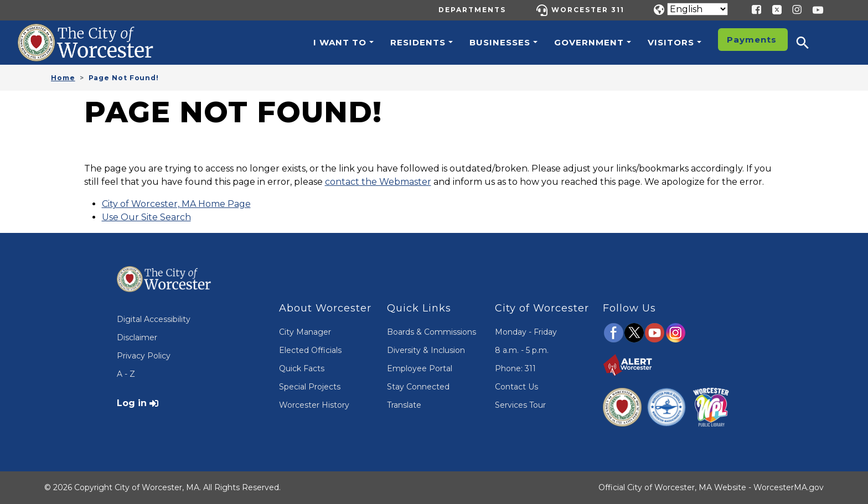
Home (63, 78)
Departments (472, 10)
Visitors (671, 42)
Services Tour (520, 405)
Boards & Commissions (432, 332)
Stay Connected (418, 387)
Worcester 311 (588, 10)
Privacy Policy (144, 356)
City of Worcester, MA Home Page (176, 204)
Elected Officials (310, 350)
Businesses (500, 42)
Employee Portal (420, 368)
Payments (752, 40)
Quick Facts (302, 368)
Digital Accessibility (154, 319)
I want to (340, 42)
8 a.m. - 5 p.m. (522, 350)
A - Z (126, 374)
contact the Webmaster (378, 182)
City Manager (305, 332)
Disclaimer (137, 337)
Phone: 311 (515, 368)
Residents (418, 42)
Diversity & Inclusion (426, 350)
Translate (404, 405)
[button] (810, 43)
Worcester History (314, 405)
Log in (132, 403)
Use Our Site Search (146, 217)
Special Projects (310, 387)
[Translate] (697, 9)
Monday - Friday (526, 332)
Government (589, 42)
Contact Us (516, 387)
